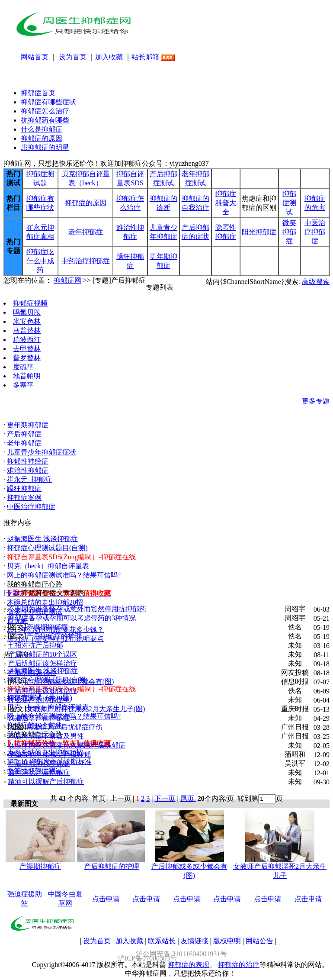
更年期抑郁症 (28, 425)
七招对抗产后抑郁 (35, 645)
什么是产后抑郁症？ (39, 700)
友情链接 (195, 941)
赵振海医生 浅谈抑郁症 (42, 539)
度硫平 (23, 367)
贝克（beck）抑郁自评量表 (48, 566)
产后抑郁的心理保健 (39, 763)
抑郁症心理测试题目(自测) (47, 548)
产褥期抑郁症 (47, 627)
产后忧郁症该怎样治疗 (42, 663)
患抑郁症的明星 (45, 147)
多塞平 (23, 385)
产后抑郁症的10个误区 (42, 654)
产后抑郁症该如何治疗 (42, 691)
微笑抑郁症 (289, 232)
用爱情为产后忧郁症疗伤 (64, 727)
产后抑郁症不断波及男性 (46, 736)
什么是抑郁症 (42, 129)
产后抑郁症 (24, 434)
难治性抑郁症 (28, 470)
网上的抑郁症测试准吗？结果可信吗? (64, 575)
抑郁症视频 (30, 303)
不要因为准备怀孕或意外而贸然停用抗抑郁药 (77, 609)
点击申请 (106, 899)
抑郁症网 (67, 280)
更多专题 (316, 401)
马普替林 (27, 330)
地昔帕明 (27, 376)
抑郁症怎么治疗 (45, 111)
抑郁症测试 (289, 203)
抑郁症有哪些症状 (48, 102)
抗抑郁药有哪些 (45, 120)
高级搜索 (316, 282)
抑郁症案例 (24, 498)
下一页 (165, 798)
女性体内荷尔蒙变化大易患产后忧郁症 (67, 745)
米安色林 (27, 321)
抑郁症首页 (38, 93)
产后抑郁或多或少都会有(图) (70, 682)
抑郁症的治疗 (239, 965)
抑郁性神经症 (28, 461)
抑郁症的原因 (42, 138)
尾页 (188, 798)
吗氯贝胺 (27, 312)
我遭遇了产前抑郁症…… (46, 718)
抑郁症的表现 (189, 965)
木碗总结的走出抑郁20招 (45, 602)
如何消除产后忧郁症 (39, 772)
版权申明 (227, 941)
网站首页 (35, 57)
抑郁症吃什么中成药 (40, 261)
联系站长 (162, 941)
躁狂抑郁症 (24, 488)
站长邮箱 (145, 57)
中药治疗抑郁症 (86, 261)
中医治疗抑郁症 (315, 232)
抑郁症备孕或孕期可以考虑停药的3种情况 (72, 618)
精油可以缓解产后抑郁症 (46, 782)
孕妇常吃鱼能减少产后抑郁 (49, 754)
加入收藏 (109, 57)
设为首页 (73, 57)
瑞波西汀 (27, 340)
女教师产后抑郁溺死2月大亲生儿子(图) (86, 709)
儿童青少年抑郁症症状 (42, 452)
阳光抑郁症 (259, 232)
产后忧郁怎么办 (32, 672)
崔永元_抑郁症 (29, 479)
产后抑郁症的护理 (54, 636)
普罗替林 (27, 358)
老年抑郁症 (86, 232)
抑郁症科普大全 (226, 203)
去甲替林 (27, 349)
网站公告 (259, 941)
